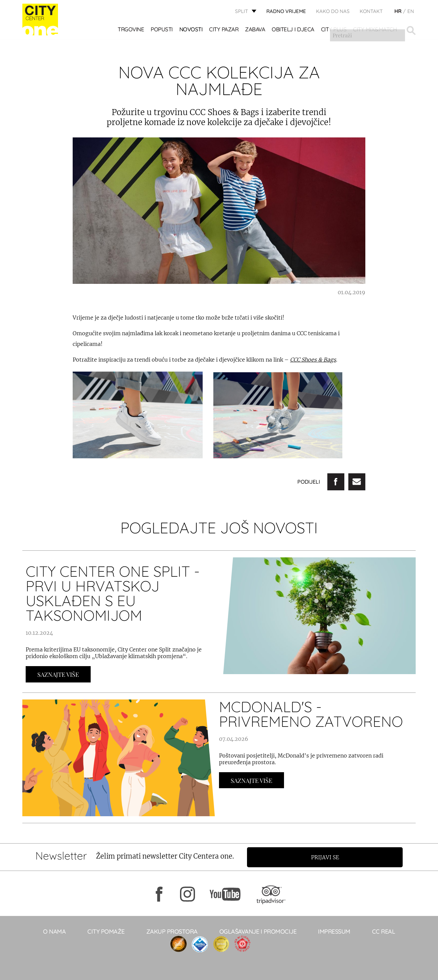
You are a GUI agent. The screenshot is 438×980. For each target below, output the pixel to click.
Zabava (255, 30)
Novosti (191, 30)
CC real (384, 931)
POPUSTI (162, 30)
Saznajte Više (58, 674)
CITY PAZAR (224, 30)
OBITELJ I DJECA (293, 30)
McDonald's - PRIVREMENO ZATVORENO (311, 714)
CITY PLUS (334, 30)
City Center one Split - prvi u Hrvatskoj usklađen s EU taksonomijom (113, 593)
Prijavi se (328, 857)
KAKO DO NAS (333, 12)
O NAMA (54, 931)
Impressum (334, 931)
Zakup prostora (172, 931)
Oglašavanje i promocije (258, 931)
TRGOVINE (131, 30)
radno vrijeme (286, 12)
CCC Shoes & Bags (313, 360)
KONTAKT (371, 12)
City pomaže (106, 931)
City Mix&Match (375, 30)
